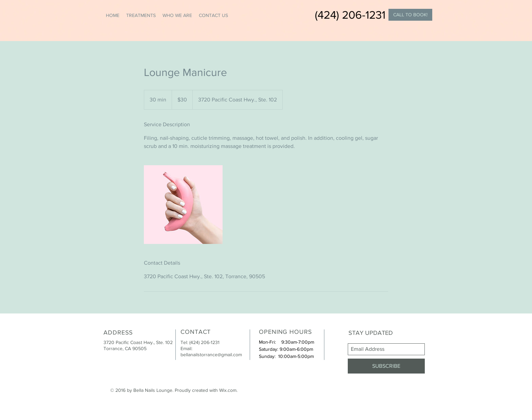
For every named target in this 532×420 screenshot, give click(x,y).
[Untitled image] (183, 205)
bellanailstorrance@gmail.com (211, 355)
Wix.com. (228, 390)
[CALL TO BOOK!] (410, 15)
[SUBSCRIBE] (386, 366)
